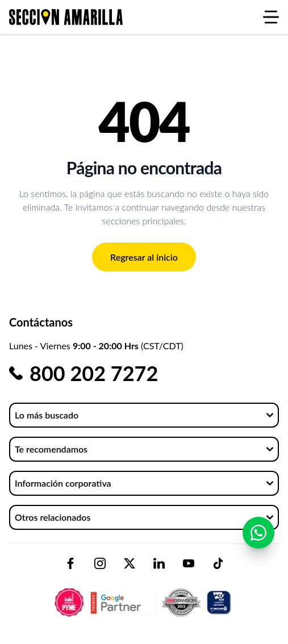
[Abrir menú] (271, 17)
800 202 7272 (94, 373)
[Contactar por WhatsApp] (258, 533)
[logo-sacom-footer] (144, 593)
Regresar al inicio (144, 257)
